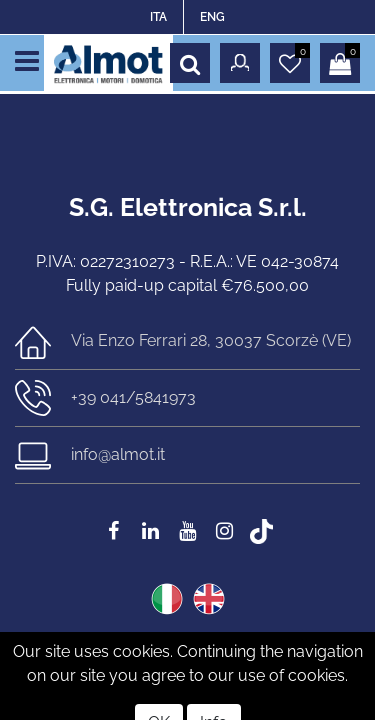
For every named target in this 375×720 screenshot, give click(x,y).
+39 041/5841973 (133, 397)
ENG (212, 17)
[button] (190, 63)
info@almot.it (118, 454)
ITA (158, 17)
